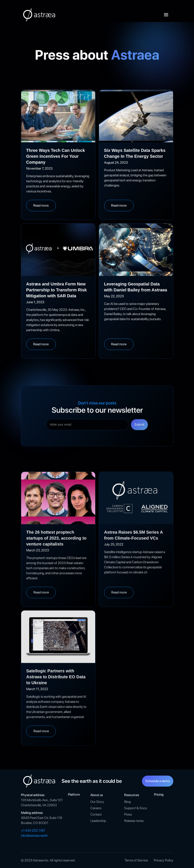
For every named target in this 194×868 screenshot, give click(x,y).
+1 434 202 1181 (33, 830)
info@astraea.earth (34, 836)
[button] (166, 15)
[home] (40, 15)
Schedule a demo (158, 781)
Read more (41, 205)
